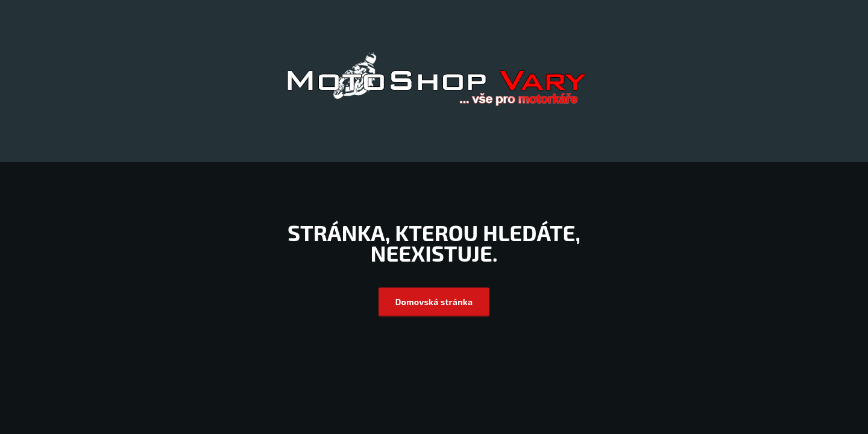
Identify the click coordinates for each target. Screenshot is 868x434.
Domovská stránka (434, 302)
